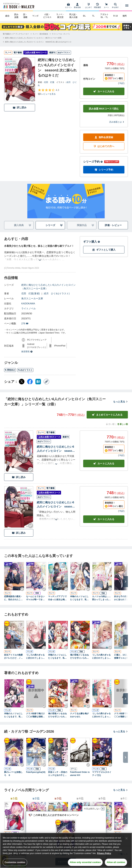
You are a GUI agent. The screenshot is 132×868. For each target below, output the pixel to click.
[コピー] (46, 382)
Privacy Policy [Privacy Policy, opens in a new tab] (104, 853)
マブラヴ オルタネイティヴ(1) (102, 774)
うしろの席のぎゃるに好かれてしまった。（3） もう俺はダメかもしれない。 (36, 657)
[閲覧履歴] (97, 6)
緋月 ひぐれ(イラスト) (57, 293)
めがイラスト (25, 370)
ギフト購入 (92, 242)
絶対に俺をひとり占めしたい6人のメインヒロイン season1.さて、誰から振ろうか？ (55, 505)
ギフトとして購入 (104, 250)
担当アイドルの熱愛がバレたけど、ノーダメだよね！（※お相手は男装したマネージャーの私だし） (13, 657)
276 (25, 323)
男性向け (10, 370)
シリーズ (54, 225)
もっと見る (120, 402)
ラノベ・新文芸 (60, 16)
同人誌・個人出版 (73, 16)
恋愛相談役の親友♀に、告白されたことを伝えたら (13, 598)
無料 (125, 16)
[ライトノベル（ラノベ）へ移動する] (61, 34)
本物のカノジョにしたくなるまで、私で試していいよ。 (79, 598)
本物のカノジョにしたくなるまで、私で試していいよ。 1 (57, 657)
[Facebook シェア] (30, 382)
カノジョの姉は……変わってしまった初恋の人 (101, 598)
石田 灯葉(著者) (31, 293)
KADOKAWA (28, 303)
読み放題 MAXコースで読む (104, 109)
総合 (7, 16)
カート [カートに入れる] (104, 464)
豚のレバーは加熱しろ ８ (13, 774)
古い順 (110, 424)
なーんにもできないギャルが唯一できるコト (35, 598)
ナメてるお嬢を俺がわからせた (79, 715)
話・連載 (25, 16)
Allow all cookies (116, 862)
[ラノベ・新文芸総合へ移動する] (40, 34)
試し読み (20, 108)
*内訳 (121, 83)
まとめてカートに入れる (107, 415)
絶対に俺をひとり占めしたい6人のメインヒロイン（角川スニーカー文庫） (48, 287)
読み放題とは (117, 122)
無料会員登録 (104, 137)
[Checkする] (32, 99)
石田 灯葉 (49, 82)
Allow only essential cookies (85, 862)
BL (84, 16)
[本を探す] (115, 6)
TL (93, 16)
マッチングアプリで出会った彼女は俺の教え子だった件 (57, 598)
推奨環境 (27, 352)
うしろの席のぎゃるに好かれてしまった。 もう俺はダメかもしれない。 (101, 657)
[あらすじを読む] (40, 256)
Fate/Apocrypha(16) (36, 772)
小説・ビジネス (47, 16)
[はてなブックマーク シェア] (38, 382)
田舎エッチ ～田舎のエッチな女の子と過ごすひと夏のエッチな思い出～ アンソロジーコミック (58, 774)
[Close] (126, 838)
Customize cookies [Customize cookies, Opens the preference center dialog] (15, 862)
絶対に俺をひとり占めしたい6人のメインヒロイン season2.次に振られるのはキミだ (55, 449)
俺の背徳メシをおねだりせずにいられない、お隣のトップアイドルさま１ (57, 715)
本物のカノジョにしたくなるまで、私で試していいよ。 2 (13, 715)
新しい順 (122, 424)
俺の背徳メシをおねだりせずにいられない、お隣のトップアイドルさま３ (79, 657)
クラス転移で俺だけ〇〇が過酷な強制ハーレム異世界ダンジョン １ (35, 715)
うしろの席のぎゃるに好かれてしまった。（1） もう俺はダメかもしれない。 (102, 715)
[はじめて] (89, 6)
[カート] (106, 6)
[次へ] (125, 582)
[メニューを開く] (127, 6)
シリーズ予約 (93, 162)
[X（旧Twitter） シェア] (22, 382)
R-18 (115, 16)
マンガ (35, 16)
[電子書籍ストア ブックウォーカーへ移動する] (16, 34)
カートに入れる (104, 91)
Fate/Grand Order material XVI (80, 774)
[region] (66, 850)
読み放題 (16, 16)
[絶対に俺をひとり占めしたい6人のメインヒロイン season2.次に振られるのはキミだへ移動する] (38, 42)
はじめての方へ (104, 146)
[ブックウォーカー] (18, 6)
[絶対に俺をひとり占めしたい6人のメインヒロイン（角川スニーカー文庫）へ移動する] (34, 38)
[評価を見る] (48, 92)
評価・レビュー (113, 225)
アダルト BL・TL (104, 16)
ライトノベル (29, 308)
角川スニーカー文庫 (32, 298)
